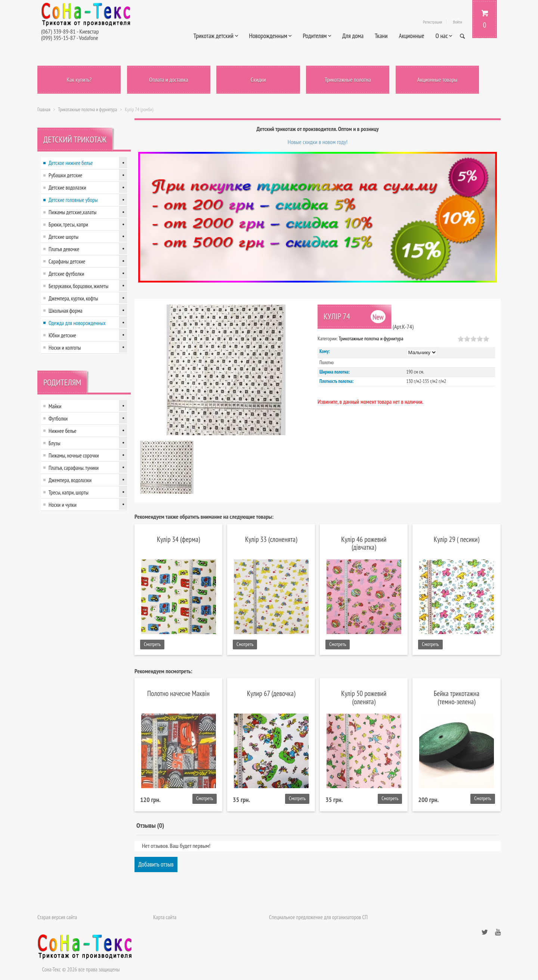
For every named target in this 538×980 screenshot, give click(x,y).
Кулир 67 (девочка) (271, 693)
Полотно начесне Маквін (178, 693)
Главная (44, 110)
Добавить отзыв (156, 864)
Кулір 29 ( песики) (457, 539)
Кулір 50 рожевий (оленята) (364, 697)
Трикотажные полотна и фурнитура (87, 110)
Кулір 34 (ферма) (179, 539)
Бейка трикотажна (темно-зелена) (457, 697)
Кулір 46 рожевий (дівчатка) (364, 543)
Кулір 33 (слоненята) (271, 539)
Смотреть (152, 644)
